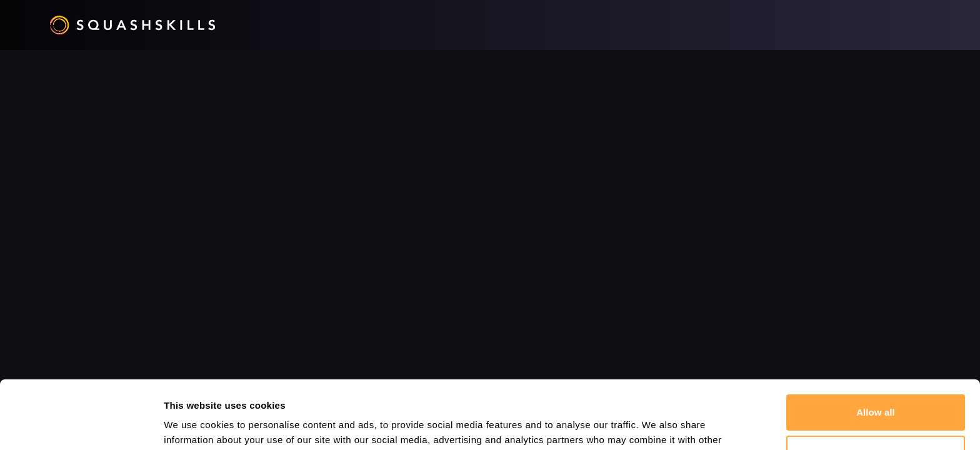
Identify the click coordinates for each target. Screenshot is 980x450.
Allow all (876, 348)
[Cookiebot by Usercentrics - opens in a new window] (81, 426)
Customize (876, 389)
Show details (193, 425)
